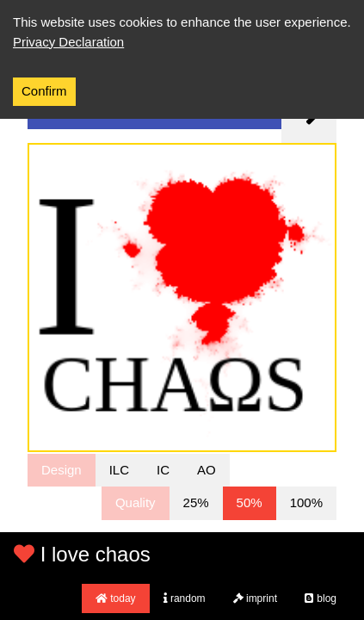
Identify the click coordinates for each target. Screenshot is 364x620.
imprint (255, 598)
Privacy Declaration (68, 42)
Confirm (44, 91)
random (185, 598)
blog (321, 598)
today (116, 598)
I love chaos (82, 554)
